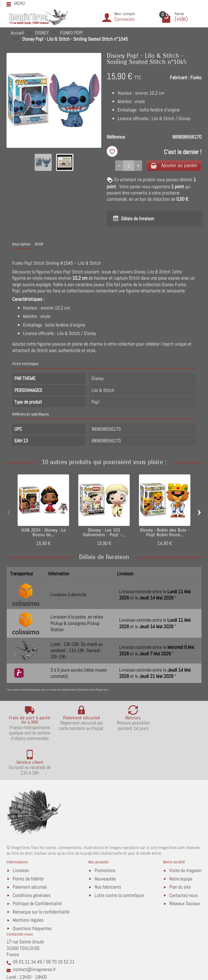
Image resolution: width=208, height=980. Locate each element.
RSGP (39, 245)
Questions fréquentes (32, 894)
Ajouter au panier (173, 166)
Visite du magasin (185, 836)
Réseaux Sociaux (185, 869)
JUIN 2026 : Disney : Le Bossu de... (43, 533)
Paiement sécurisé (30, 853)
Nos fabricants (108, 853)
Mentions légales (28, 886)
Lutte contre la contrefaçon (119, 861)
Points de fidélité (28, 845)
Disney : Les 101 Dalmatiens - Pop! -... (104, 533)
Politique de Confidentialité (37, 869)
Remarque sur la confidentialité (41, 878)
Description (21, 245)
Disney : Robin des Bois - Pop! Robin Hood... (165, 533)
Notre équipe (181, 845)
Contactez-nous (183, 861)
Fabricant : (180, 77)
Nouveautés (105, 845)
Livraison (21, 836)
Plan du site (180, 853)
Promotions (105, 836)
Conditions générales (32, 861)
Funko (196, 77)
